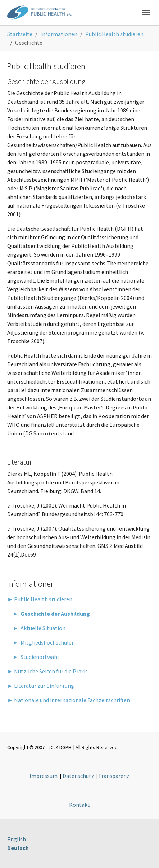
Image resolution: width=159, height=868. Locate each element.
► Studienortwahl (33, 657)
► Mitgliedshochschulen (41, 642)
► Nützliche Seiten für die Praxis (47, 671)
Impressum (44, 776)
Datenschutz (78, 776)
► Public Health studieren (40, 599)
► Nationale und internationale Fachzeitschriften (69, 700)
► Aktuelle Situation (36, 628)
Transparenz (114, 776)
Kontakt (79, 805)
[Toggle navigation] (146, 13)
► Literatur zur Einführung (41, 686)
